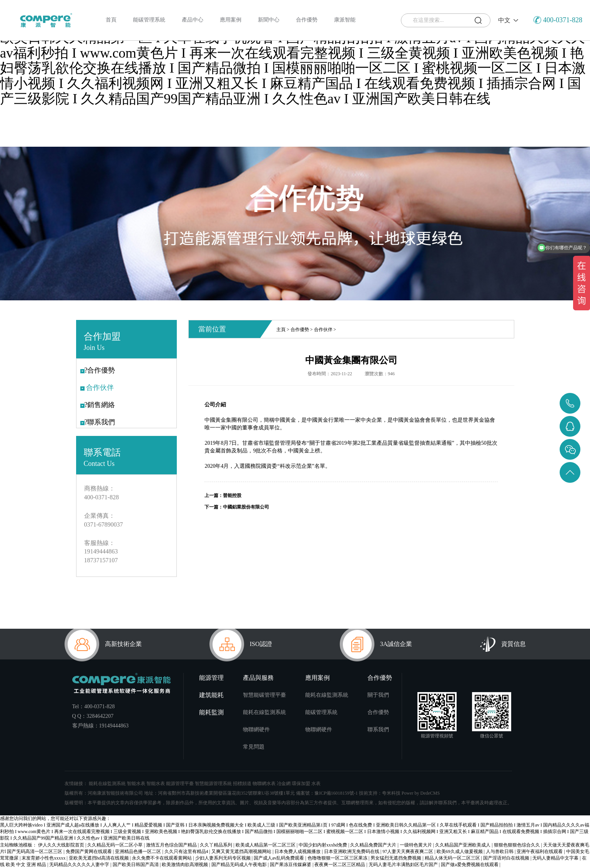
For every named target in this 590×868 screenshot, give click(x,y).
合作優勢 (300, 330)
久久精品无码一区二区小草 (116, 845)
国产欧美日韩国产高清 (136, 865)
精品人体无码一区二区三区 (453, 858)
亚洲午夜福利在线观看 (540, 851)
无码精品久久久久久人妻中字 (80, 865)
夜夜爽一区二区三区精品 (340, 865)
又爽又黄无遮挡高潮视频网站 (242, 851)
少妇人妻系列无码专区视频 (224, 858)
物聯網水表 (264, 784)
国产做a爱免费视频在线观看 (470, 865)
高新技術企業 (103, 644)
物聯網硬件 (256, 730)
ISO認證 (241, 644)
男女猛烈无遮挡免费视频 (396, 858)
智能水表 (136, 784)
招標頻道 (242, 784)
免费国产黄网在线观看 (89, 851)
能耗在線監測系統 (264, 712)
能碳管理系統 (321, 712)
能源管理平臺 (180, 784)
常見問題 (254, 747)
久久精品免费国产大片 (374, 845)
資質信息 (503, 644)
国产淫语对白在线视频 (507, 858)
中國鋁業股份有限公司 (246, 507)
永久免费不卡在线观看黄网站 (162, 858)
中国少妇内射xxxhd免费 (323, 845)
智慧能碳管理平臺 (264, 695)
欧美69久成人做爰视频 (460, 851)
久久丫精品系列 (217, 845)
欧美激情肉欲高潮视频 (185, 865)
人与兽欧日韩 (500, 851)
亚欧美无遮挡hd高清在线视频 (99, 858)
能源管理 (211, 678)
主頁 (281, 330)
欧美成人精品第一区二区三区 (266, 845)
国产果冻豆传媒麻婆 (291, 865)
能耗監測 (211, 712)
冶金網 (284, 784)
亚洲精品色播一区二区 (139, 851)
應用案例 (317, 678)
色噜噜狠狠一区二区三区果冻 (338, 858)
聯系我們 (378, 730)
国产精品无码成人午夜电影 (240, 865)
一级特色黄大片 (416, 845)
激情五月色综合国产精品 (172, 845)
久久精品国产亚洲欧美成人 (463, 845)
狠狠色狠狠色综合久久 (518, 845)
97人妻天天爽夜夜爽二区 (408, 851)
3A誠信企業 (376, 644)
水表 (316, 784)
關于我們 (378, 695)
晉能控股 (232, 495)
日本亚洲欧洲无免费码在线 (352, 851)
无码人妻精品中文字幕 (556, 858)
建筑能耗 (211, 695)
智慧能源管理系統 (213, 784)
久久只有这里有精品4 (187, 851)
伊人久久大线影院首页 (62, 845)
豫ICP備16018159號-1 (336, 793)
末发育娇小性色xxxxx (44, 858)
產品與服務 (258, 678)
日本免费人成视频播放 (298, 851)
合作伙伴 (323, 330)
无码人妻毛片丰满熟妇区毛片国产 (404, 865)
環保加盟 (301, 784)
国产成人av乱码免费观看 (279, 858)
